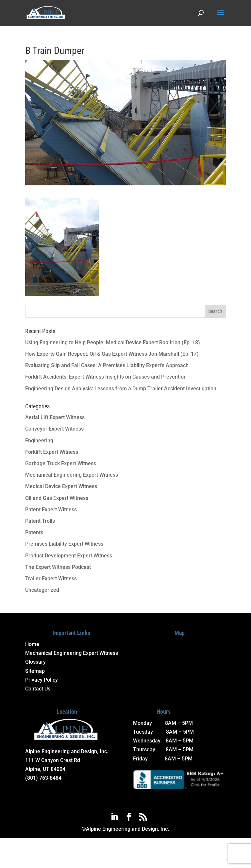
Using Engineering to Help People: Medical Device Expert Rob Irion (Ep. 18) (113, 342)
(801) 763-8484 (43, 778)
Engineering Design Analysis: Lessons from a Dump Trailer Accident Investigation (121, 389)
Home (32, 644)
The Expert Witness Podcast (58, 567)
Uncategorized (42, 590)
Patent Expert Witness (51, 510)
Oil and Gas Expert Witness (57, 498)
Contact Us (38, 689)
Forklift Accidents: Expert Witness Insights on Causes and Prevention (106, 377)
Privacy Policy (42, 680)
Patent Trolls (40, 521)
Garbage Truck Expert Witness (61, 463)
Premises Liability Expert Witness (64, 544)
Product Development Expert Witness (69, 556)
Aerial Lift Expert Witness (55, 417)
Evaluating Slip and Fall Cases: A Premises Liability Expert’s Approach (107, 365)
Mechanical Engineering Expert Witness (72, 475)
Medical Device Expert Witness (61, 486)
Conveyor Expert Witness (54, 429)
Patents (34, 532)
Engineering (39, 441)
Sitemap (35, 671)
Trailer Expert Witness (51, 579)
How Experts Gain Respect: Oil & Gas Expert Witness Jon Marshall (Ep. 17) (112, 354)
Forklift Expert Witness (52, 452)
